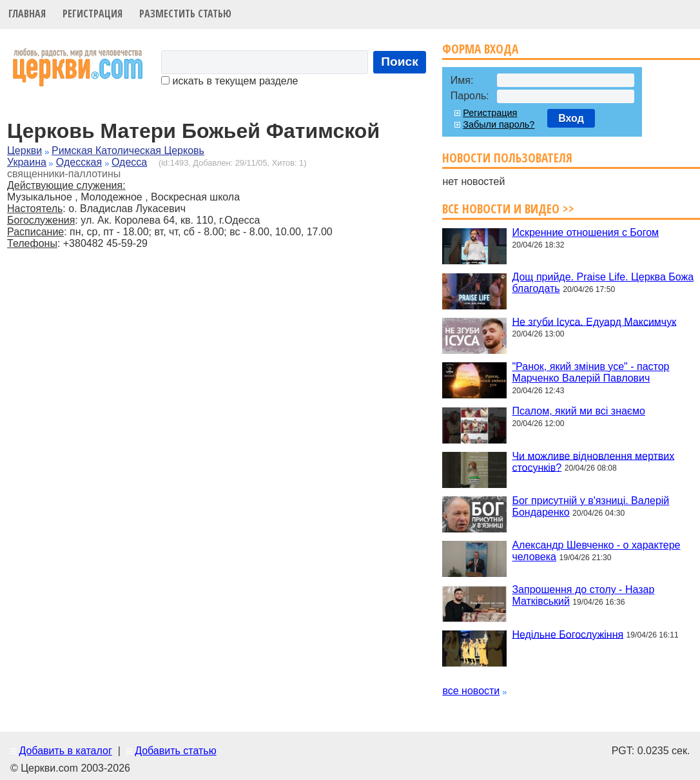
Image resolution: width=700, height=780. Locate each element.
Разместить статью (185, 14)
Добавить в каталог (65, 751)
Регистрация (92, 14)
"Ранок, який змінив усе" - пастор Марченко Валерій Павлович (590, 372)
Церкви (24, 151)
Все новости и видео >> (508, 209)
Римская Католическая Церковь (128, 151)
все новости (471, 691)
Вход (571, 118)
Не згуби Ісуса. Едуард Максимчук (594, 321)
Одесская (79, 162)
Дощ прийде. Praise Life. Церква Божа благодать (603, 283)
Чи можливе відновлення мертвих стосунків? (593, 461)
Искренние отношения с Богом (585, 232)
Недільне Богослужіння (568, 634)
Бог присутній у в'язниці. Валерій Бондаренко (590, 506)
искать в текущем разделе (229, 81)
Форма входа (480, 49)
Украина (27, 162)
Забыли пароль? (499, 124)
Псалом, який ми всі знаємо (578, 411)
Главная (27, 14)
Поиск (400, 62)
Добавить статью (176, 751)
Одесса (129, 162)
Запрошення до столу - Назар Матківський (583, 595)
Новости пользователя (507, 158)
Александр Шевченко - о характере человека (596, 551)
